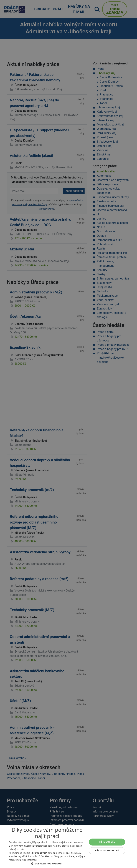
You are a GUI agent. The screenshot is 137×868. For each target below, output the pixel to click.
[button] (47, 864)
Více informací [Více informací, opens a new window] (30, 860)
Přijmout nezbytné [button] (107, 851)
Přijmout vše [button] (107, 842)
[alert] (68, 434)
